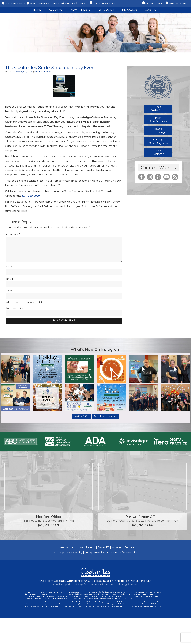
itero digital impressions (78, 594)
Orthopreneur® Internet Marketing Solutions (111, 584)
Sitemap (59, 553)
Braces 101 (106, 10)
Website (11, 291)
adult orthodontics (54, 596)
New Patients (81, 10)
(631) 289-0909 (31, 196)
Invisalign (130, 10)
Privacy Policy (74, 553)
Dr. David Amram (106, 592)
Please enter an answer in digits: (25, 303)
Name (11, 267)
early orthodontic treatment (125, 594)
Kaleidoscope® (61, 584)
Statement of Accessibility (122, 553)
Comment (13, 235)
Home (37, 10)
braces (28, 594)
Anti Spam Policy (94, 553)
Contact (152, 10)
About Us (56, 10)
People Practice (43, 72)
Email (10, 279)
